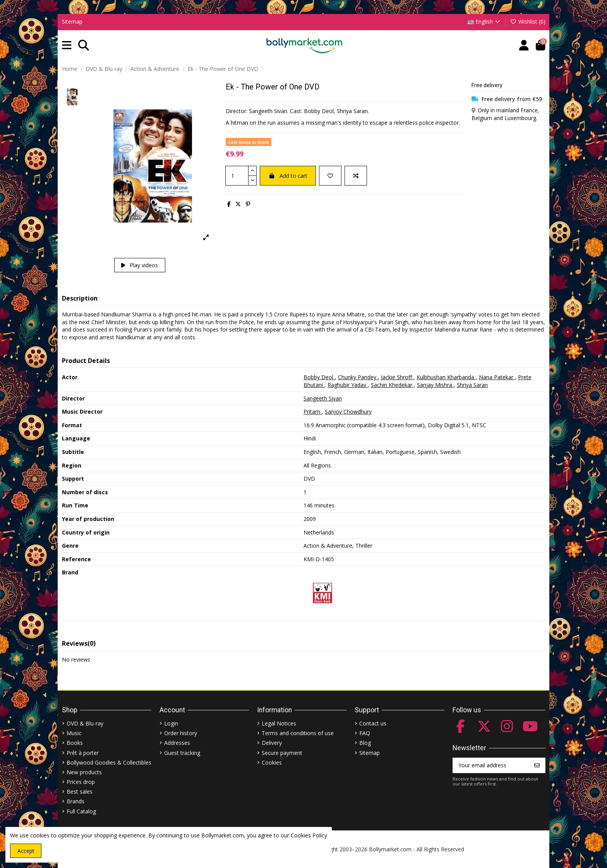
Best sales (80, 792)
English (484, 21)
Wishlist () (528, 21)
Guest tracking (182, 753)
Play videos (140, 265)
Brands (75, 801)
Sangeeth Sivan (323, 398)
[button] (67, 46)
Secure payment (282, 753)
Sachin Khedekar (392, 385)
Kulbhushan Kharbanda (446, 377)
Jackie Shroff (397, 377)
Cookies (272, 762)
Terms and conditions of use (298, 733)
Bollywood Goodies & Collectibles (109, 762)
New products (84, 772)
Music (74, 733)
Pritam (313, 412)
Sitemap (72, 21)
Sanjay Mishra (435, 385)
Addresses (177, 743)
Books (75, 743)
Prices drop (81, 782)
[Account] (524, 46)
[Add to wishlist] (330, 176)
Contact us (373, 723)
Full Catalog (81, 811)
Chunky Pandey (358, 377)
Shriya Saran (472, 385)
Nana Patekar (497, 377)
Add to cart (288, 176)
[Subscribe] (537, 765)
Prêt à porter (83, 753)
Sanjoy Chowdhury (348, 412)
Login (171, 723)
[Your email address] (491, 765)
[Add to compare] (356, 176)
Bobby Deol (319, 377)
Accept (26, 851)
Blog (365, 743)
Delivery (272, 743)
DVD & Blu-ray (85, 723)
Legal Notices (279, 723)
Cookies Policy (309, 835)
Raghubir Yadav (348, 385)
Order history (181, 733)
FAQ (365, 733)
